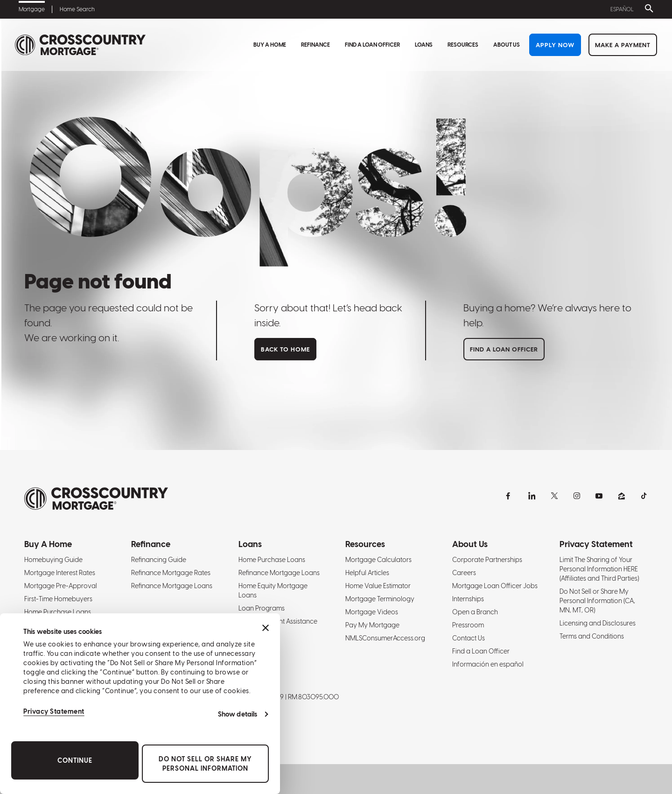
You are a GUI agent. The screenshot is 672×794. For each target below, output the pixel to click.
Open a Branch (475, 612)
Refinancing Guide (159, 560)
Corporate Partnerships (487, 560)
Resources (463, 45)
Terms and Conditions (592, 636)
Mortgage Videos (372, 612)
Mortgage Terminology (380, 599)
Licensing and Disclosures (598, 623)
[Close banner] (266, 628)
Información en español (488, 664)
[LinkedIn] (532, 496)
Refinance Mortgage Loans (172, 586)
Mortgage (32, 9)
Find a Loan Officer (372, 45)
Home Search (77, 9)
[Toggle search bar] (647, 9)
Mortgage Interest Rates (60, 573)
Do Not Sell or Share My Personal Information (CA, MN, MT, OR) (597, 601)
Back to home (285, 349)
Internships (468, 599)
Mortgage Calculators (378, 560)
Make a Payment (623, 45)
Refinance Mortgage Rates (171, 573)
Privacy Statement (54, 711)
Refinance (315, 45)
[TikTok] (644, 496)
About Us (507, 45)
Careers (464, 573)
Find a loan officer (504, 349)
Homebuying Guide (53, 560)
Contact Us (469, 638)
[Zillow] (622, 496)
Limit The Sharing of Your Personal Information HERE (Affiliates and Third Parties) (599, 569)
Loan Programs (262, 608)
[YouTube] (599, 496)
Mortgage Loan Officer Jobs (495, 586)
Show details (238, 714)
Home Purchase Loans (58, 612)
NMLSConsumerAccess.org (385, 638)
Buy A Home (270, 45)
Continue (75, 760)
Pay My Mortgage (372, 625)
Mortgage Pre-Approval (61, 586)
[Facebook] (510, 496)
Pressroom (468, 625)
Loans (424, 45)
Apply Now (555, 45)
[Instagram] (577, 496)
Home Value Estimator (378, 586)
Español (622, 9)
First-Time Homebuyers (58, 599)
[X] (554, 496)
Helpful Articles (367, 573)
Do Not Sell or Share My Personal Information (205, 764)
